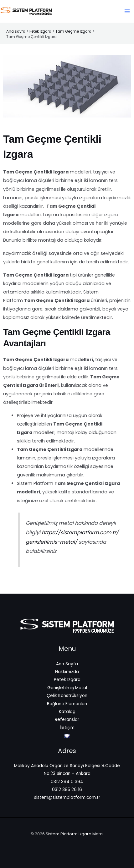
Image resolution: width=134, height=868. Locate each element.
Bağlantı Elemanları (67, 704)
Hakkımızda (67, 672)
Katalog (67, 712)
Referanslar (67, 720)
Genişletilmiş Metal (67, 688)
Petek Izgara (67, 680)
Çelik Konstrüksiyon (67, 696)
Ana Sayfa (67, 664)
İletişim (67, 728)
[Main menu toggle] (127, 11)
